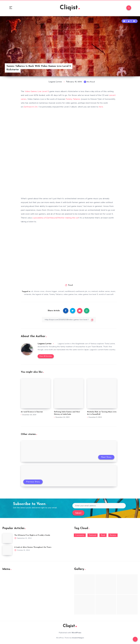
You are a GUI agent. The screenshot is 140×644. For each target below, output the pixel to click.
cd (32, 291)
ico (89, 291)
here (101, 107)
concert (61, 291)
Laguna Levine (45, 344)
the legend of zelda (40, 294)
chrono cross (39, 291)
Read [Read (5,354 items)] (103, 535)
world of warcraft (106, 294)
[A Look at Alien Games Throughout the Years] (7, 550)
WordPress (76, 633)
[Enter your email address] (99, 506)
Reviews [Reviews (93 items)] (113, 535)
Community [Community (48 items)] (80, 535)
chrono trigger (51, 291)
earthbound (70, 291)
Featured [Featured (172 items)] (93, 535)
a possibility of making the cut (55, 218)
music (113, 291)
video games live (70, 294)
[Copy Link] (69, 320)
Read (70, 285)
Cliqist (70, 8)
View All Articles (46, 356)
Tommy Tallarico (73, 99)
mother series (104, 291)
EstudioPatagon (78, 638)
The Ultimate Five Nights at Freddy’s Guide (32, 535)
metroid (95, 291)
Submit (78, 513)
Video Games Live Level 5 (37, 91)
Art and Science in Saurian (32, 412)
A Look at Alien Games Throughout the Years (33, 547)
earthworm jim (81, 291)
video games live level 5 (88, 294)
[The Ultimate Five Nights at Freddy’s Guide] (7, 538)
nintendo (28, 294)
